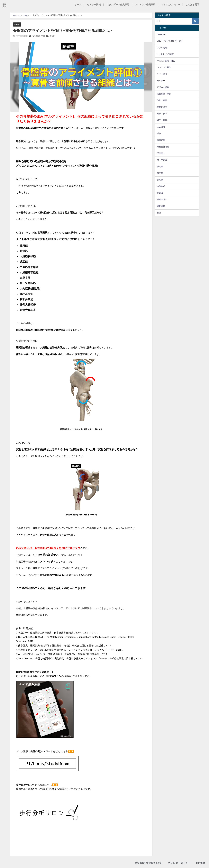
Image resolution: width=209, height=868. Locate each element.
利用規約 (200, 863)
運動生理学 (162, 199)
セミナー (161, 81)
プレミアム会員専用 (145, 5)
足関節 (160, 193)
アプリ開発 (162, 48)
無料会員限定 (163, 147)
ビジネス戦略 (163, 87)
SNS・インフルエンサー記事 (170, 41)
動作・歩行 (162, 114)
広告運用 (161, 127)
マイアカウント (170, 5)
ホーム (78, 5)
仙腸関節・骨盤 (164, 94)
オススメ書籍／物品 (166, 61)
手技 (159, 133)
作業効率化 (162, 107)
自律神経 (161, 186)
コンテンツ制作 (164, 67)
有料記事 (161, 140)
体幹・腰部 (162, 100)
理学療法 (18, 24)
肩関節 (160, 173)
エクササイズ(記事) (166, 54)
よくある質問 (192, 5)
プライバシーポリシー (179, 863)
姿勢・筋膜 (162, 120)
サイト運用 (162, 74)
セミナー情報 (94, 5)
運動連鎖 (161, 206)
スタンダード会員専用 (118, 5)
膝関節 (160, 180)
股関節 (160, 166)
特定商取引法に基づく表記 (149, 863)
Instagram (161, 34)
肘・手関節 (162, 160)
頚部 (159, 213)
